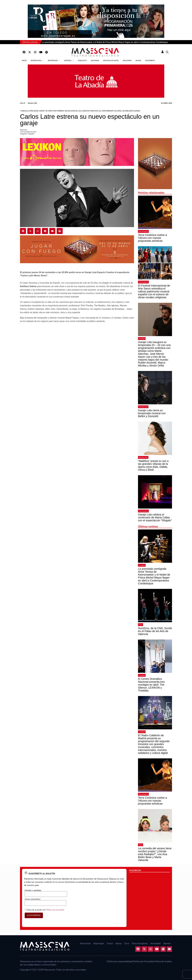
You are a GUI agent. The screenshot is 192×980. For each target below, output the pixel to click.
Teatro (141, 845)
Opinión (167, 943)
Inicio (24, 61)
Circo (127, 943)
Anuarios (95, 61)
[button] (167, 52)
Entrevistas (37, 61)
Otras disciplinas (143, 231)
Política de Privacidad (143, 961)
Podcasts (82, 61)
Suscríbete (150, 61)
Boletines (127, 61)
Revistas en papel (111, 61)
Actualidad (142, 339)
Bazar (138, 61)
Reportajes (54, 61)
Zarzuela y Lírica (143, 407)
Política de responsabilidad (120, 961)
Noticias (69, 61)
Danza (141, 625)
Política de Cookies (163, 961)
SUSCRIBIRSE (34, 915)
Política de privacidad (55, 910)
